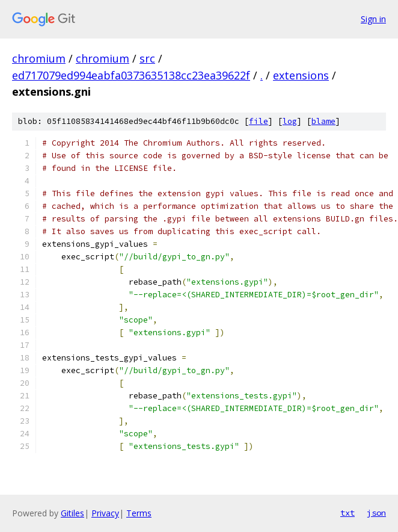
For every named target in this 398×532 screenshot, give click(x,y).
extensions (301, 75)
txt (347, 513)
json (376, 513)
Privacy (105, 513)
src (147, 58)
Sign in (373, 19)
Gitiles (72, 513)
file (259, 121)
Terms (139, 513)
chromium (39, 58)
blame (323, 121)
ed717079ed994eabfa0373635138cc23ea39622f (131, 75)
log (290, 121)
